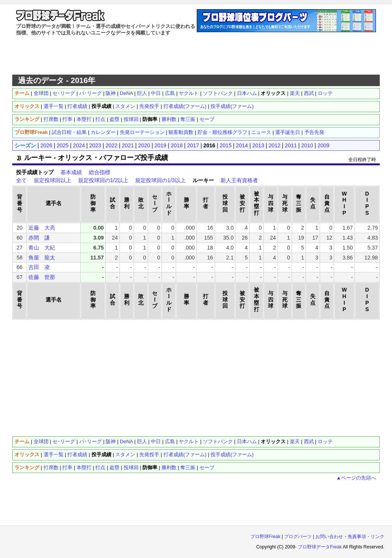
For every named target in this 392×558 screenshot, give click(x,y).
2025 (63, 145)
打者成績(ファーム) (185, 106)
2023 (95, 145)
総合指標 (100, 172)
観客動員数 (181, 132)
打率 (67, 119)
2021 (128, 145)
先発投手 (149, 106)
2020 (144, 145)
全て (21, 180)
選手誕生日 (288, 132)
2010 (307, 145)
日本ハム (247, 93)
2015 (226, 145)
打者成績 (77, 106)
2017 (193, 145)
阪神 (111, 93)
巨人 (142, 93)
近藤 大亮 (42, 228)
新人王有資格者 (239, 180)
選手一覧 (54, 106)
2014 (242, 145)
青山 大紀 (42, 248)
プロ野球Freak (265, 537)
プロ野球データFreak (320, 547)
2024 (79, 145)
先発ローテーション (142, 132)
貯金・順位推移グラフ (222, 132)
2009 (323, 145)
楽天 (295, 93)
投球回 (131, 119)
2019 (160, 145)
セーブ (207, 119)
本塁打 (84, 119)
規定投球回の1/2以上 (103, 180)
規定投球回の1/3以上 (160, 180)
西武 (309, 93)
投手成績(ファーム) (232, 106)
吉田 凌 (39, 267)
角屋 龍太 (42, 258)
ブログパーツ (298, 537)
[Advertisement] (196, 55)
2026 (46, 145)
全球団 (41, 93)
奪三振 (188, 119)
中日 (156, 93)
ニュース (261, 132)
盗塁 (114, 119)
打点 (100, 119)
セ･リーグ (64, 93)
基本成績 (71, 172)
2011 (291, 145)
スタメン (125, 106)
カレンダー (103, 132)
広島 (170, 93)
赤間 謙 (39, 238)
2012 (275, 145)
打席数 (51, 119)
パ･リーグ (91, 93)
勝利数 (169, 119)
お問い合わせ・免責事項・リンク (350, 537)
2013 (258, 145)
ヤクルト (189, 93)
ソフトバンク (218, 93)
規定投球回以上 (52, 180)
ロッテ (325, 93)
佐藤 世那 (42, 277)
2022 (112, 145)
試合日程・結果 (69, 132)
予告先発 (314, 132)
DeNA (126, 93)
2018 (177, 145)
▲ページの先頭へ (356, 478)
